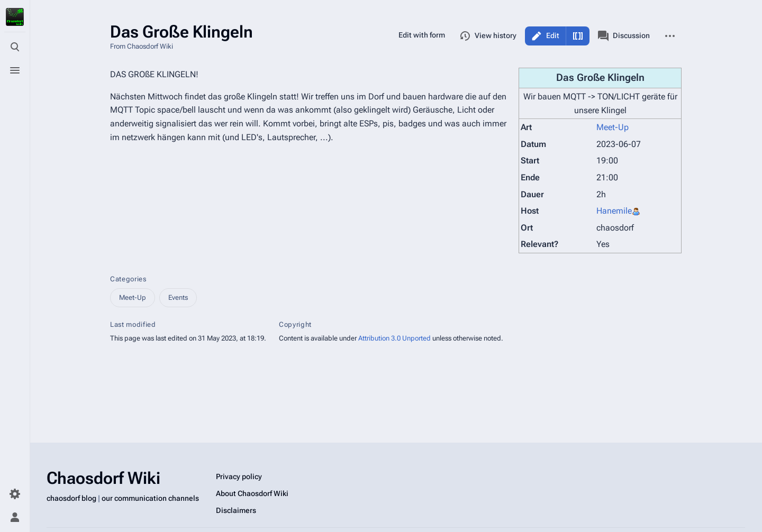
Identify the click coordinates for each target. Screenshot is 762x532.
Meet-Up (613, 127)
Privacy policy (239, 476)
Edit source (578, 36)
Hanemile (614, 211)
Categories (128, 279)
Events (178, 297)
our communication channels (150, 498)
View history (488, 36)
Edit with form (422, 35)
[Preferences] (15, 494)
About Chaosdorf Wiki (252, 493)
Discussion (624, 36)
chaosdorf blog (71, 498)
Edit (553, 35)
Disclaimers (236, 510)
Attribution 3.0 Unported (394, 338)
